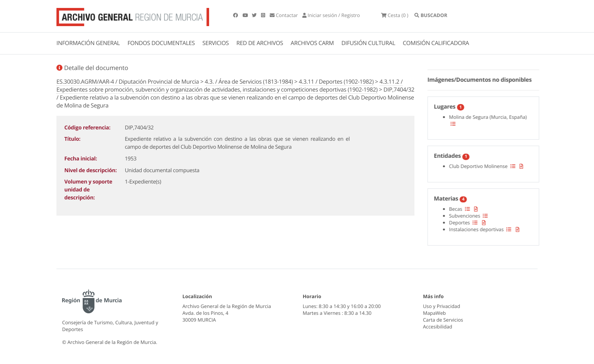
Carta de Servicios (443, 320)
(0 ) (395, 15)
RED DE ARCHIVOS (260, 43)
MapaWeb (435, 313)
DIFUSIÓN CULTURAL (368, 43)
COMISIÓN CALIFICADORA (436, 43)
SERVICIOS (216, 43)
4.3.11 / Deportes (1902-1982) (336, 82)
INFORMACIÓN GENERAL (88, 43)
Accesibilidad (438, 327)
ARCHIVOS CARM (312, 43)
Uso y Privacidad (442, 306)
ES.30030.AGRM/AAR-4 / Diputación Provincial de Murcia (128, 82)
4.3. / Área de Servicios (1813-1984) (249, 82)
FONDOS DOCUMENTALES (161, 43)
